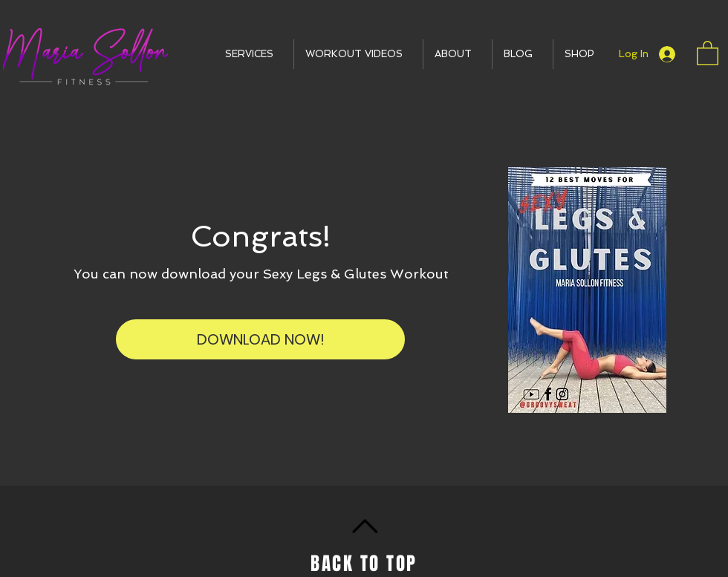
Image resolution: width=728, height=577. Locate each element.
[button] (254, 54)
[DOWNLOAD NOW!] (260, 339)
